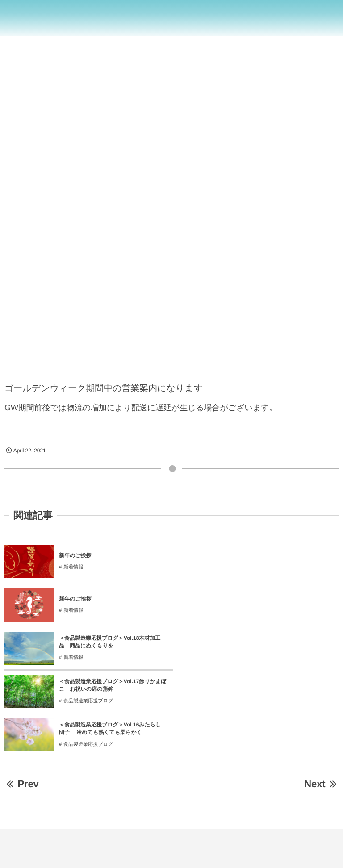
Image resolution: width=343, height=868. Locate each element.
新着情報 (73, 567)
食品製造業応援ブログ (255, 614)
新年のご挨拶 (75, 555)
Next (321, 697)
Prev (22, 697)
